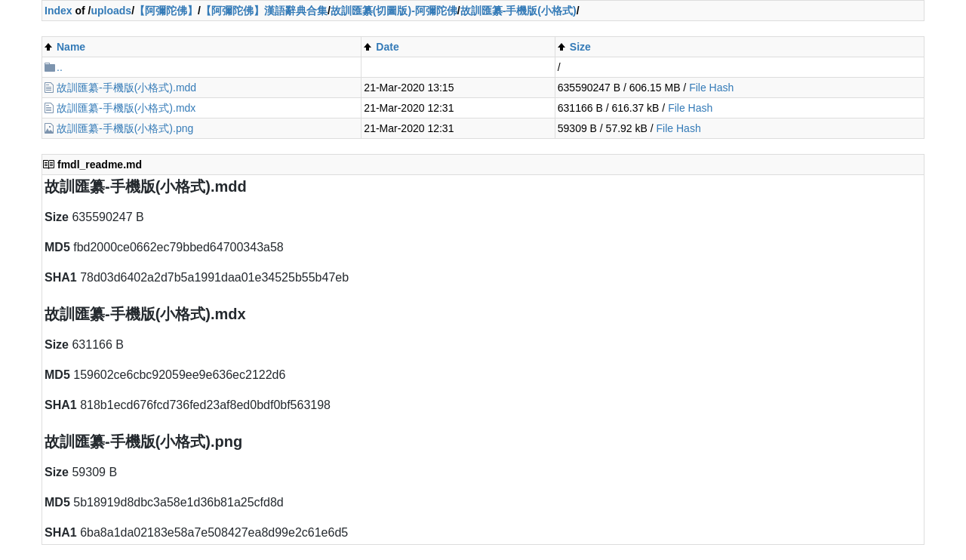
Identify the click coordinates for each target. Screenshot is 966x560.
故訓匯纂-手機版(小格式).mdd (126, 88)
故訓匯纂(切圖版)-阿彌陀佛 (394, 11)
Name (71, 47)
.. (60, 67)
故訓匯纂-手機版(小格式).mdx (126, 108)
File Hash (711, 88)
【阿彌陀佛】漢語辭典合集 (264, 11)
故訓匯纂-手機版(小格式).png (125, 128)
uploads (111, 11)
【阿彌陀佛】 (166, 11)
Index (58, 11)
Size (580, 47)
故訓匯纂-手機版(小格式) (518, 11)
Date (387, 47)
